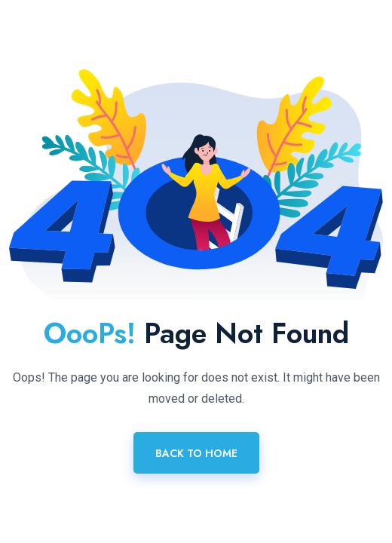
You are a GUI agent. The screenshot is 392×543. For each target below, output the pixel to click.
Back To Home (196, 453)
